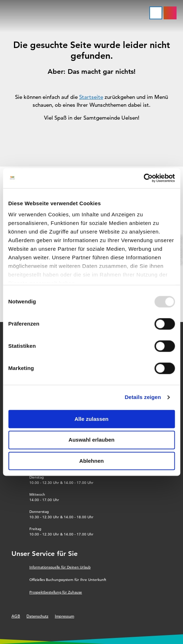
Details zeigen (143, 397)
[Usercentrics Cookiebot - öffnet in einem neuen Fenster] (143, 178)
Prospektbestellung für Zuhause (56, 592)
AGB (16, 616)
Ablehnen (91, 461)
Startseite (91, 97)
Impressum (64, 616)
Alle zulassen (91, 419)
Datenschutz (37, 616)
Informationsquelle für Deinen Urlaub (60, 567)
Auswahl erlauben (91, 440)
